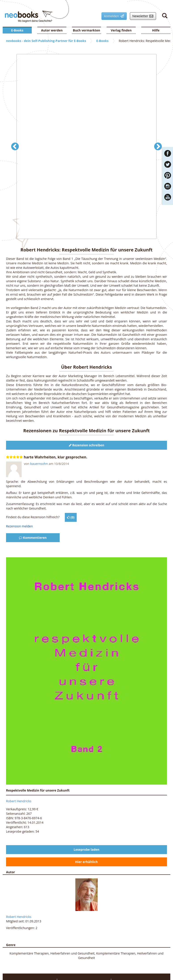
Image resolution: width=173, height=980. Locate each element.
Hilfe (156, 30)
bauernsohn (39, 464)
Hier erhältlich (87, 862)
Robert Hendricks (19, 801)
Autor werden (52, 30)
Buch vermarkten (86, 30)
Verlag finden (121, 30)
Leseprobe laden (86, 849)
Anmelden (113, 16)
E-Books (17, 30)
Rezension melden (19, 526)
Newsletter (142, 16)
